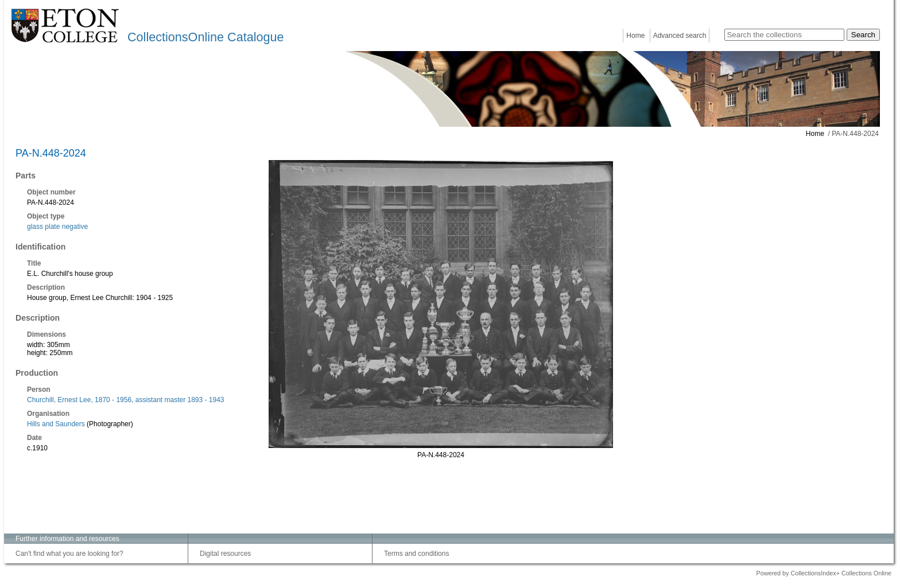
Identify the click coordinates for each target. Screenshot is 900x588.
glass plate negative (57, 227)
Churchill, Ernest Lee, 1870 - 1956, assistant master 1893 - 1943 (126, 400)
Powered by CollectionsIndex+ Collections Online (824, 573)
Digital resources (225, 554)
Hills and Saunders (56, 424)
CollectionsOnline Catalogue (205, 37)
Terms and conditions (416, 554)
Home (635, 36)
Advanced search (680, 36)
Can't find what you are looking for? (69, 554)
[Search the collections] (784, 35)
